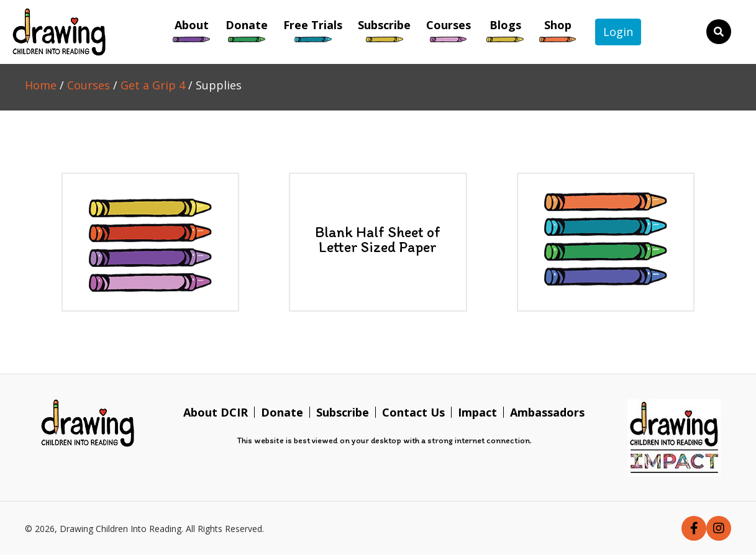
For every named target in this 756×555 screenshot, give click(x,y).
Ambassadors (547, 412)
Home (41, 85)
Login (618, 32)
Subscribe (343, 412)
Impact (477, 412)
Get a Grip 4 (153, 85)
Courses (89, 85)
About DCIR (216, 412)
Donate (282, 412)
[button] (694, 528)
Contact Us (413, 412)
